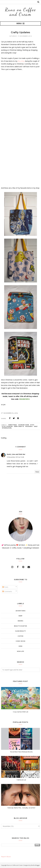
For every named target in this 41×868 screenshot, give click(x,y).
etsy (32, 425)
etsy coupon (7, 426)
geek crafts (19, 426)
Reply (37, 472)
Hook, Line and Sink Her (16, 454)
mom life (21, 651)
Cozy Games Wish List (21, 712)
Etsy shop (21, 61)
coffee (21, 636)
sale (36, 426)
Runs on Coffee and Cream (20, 12)
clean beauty (20, 631)
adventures (21, 611)
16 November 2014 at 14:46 (15, 457)
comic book (21, 641)
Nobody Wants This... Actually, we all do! (21, 808)
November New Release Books (21, 752)
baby (21, 616)
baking (21, 621)
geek (20, 646)
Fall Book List (21, 780)
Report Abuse (6, 857)
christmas (13, 425)
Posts (5, 587)
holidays (29, 426)
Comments (7, 591)
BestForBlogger (35, 865)
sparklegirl (7, 428)
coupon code (24, 425)
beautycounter (21, 626)
